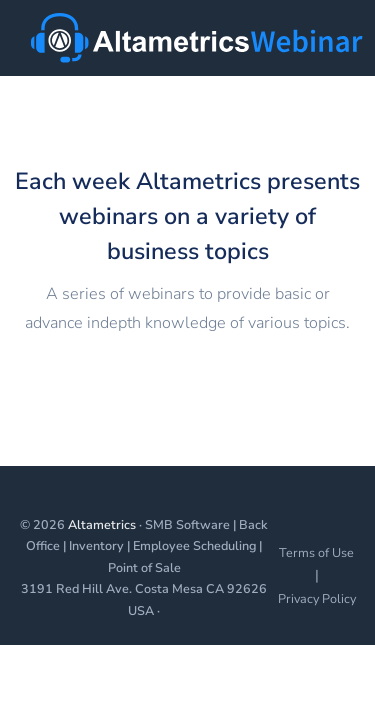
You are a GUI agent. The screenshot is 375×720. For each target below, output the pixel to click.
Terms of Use (316, 552)
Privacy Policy (317, 598)
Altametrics (102, 524)
